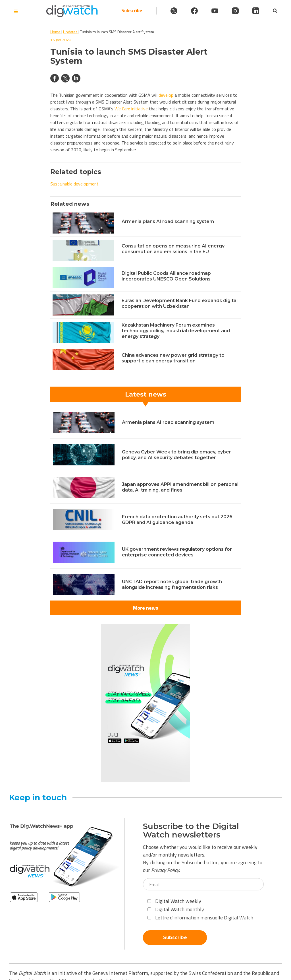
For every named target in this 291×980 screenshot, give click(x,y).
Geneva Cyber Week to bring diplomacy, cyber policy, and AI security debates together (176, 455)
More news (146, 608)
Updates (70, 32)
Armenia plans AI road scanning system (168, 221)
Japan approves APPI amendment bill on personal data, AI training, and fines (180, 487)
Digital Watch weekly (174, 901)
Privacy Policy (165, 870)
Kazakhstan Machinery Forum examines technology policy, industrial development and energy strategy (176, 331)
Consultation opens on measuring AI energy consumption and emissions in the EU (173, 249)
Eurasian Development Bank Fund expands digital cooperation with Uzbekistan (180, 303)
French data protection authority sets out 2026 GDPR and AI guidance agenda (177, 520)
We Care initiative (131, 109)
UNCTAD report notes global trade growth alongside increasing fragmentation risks (172, 584)
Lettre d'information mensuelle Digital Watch (200, 918)
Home (55, 32)
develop (166, 95)
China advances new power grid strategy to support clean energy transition (173, 358)
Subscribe (132, 11)
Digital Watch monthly (176, 909)
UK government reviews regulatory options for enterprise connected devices (177, 552)
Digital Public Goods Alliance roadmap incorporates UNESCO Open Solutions (166, 276)
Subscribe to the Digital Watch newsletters (191, 831)
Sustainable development (74, 184)
